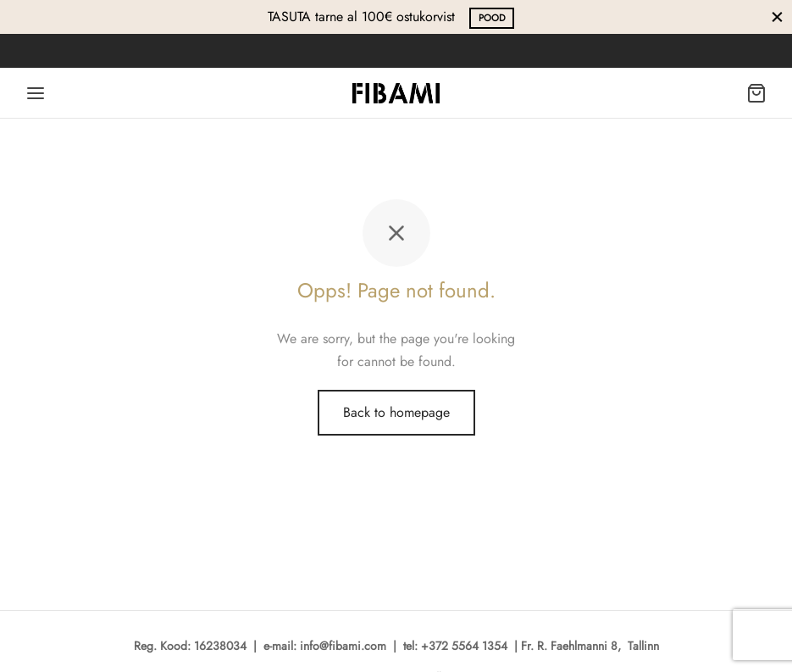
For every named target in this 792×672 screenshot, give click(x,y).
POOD (492, 18)
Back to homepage (396, 412)
